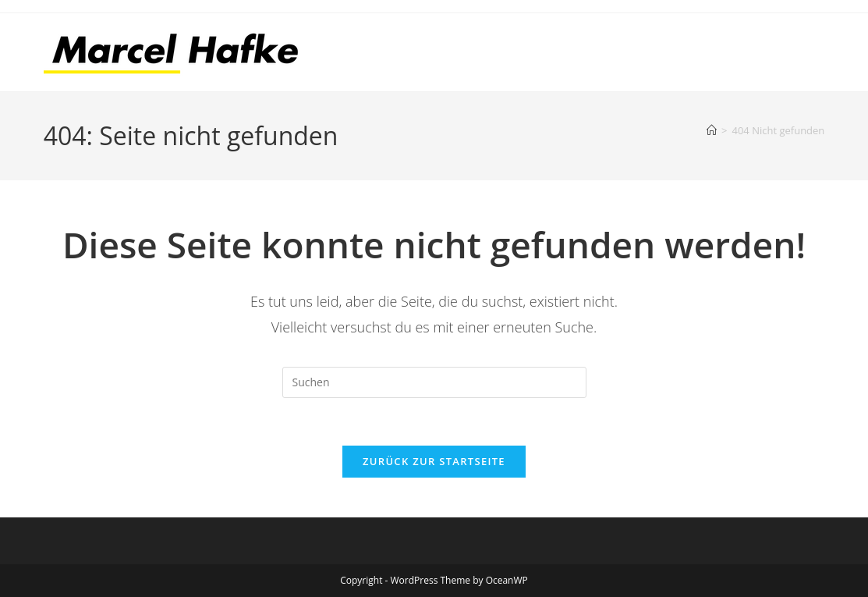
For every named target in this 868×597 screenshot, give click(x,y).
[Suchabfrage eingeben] (434, 382)
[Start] (712, 130)
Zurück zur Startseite (434, 461)
